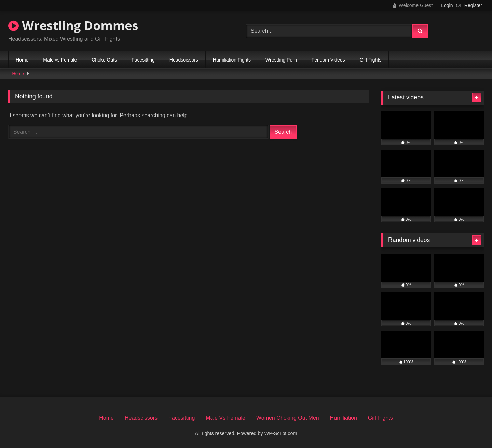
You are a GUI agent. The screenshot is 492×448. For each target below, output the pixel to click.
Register (473, 5)
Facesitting (143, 60)
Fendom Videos (328, 60)
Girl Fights (370, 60)
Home (22, 60)
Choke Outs (104, 60)
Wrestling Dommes (73, 25)
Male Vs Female (225, 418)
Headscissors (184, 60)
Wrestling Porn (281, 60)
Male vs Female (60, 60)
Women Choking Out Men (288, 418)
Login (447, 5)
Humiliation (344, 418)
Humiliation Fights (232, 60)
